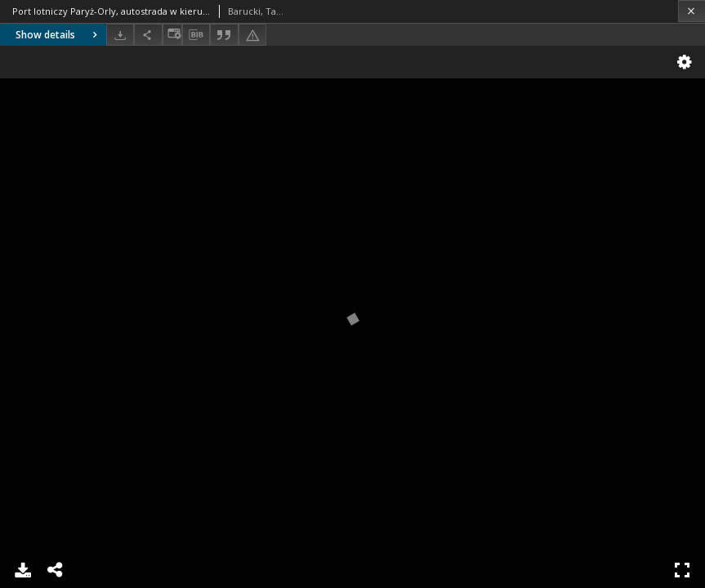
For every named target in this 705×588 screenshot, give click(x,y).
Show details (58, 35)
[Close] (692, 11)
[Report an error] (252, 35)
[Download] (120, 35)
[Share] (148, 35)
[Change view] (172, 35)
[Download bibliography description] (196, 35)
